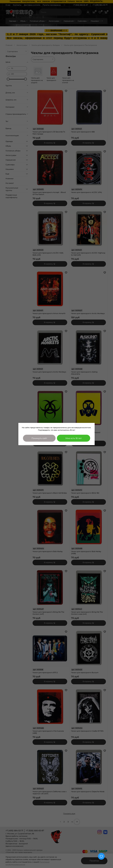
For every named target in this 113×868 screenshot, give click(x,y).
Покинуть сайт (39, 438)
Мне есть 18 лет (74, 438)
